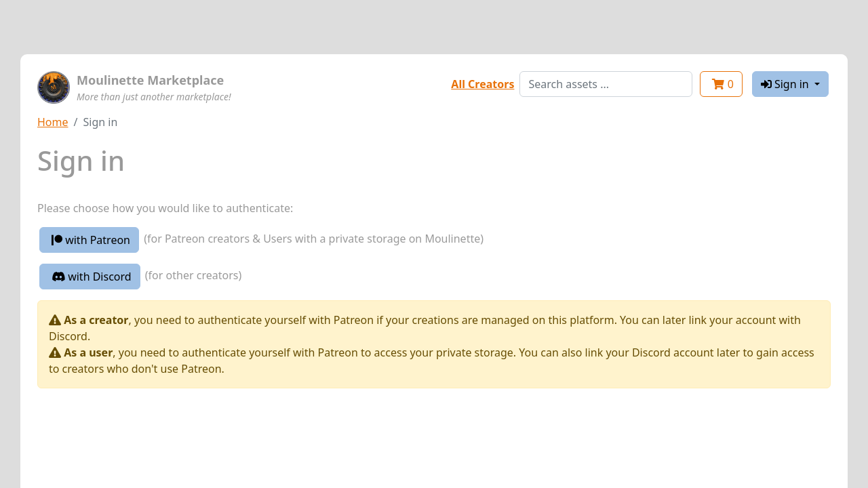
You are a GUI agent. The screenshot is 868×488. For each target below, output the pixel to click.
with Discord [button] (92, 277)
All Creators (482, 84)
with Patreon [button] (91, 240)
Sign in (786, 84)
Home (53, 122)
